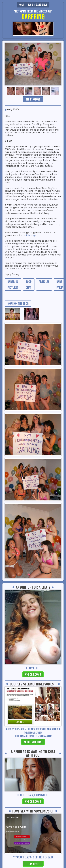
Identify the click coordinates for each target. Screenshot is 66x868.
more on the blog (18, 303)
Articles (44, 282)
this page (31, 235)
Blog (30, 5)
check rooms (33, 674)
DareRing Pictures (13, 284)
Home (22, 5)
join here (33, 864)
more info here (33, 742)
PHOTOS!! (33, 99)
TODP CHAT (29, 284)
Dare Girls (42, 5)
